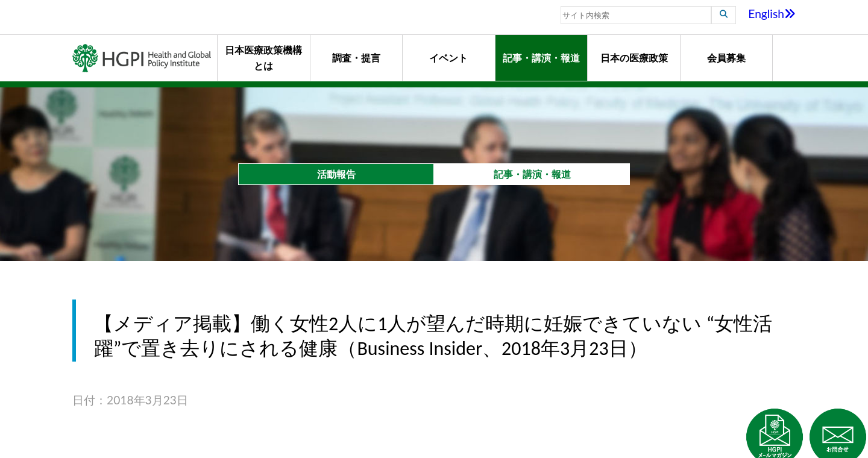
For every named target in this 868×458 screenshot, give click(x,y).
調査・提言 (356, 58)
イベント (448, 58)
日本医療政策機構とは (263, 58)
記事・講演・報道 (541, 58)
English (772, 14)
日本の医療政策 (634, 58)
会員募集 (726, 58)
